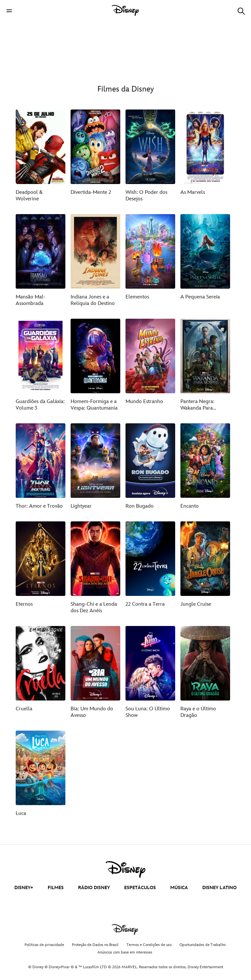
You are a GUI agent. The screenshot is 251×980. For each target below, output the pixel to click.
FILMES (56, 888)
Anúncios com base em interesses (125, 952)
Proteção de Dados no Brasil (95, 945)
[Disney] (125, 10)
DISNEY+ (24, 888)
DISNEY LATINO (219, 888)
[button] (9, 11)
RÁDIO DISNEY (94, 888)
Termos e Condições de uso (149, 945)
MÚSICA (179, 888)
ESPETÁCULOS (140, 888)
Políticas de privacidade (44, 945)
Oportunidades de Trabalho (202, 945)
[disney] (125, 870)
